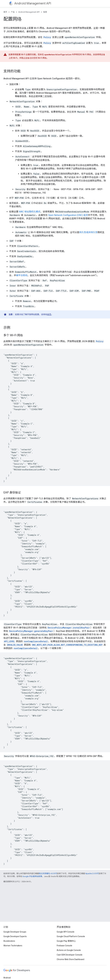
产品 (13, 12)
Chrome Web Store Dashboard (70, 959)
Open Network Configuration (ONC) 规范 (68, 215)
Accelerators (9, 941)
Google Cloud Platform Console (71, 936)
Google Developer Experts (15, 936)
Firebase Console (64, 946)
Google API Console (66, 932)
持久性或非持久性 (88, 232)
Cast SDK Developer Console (70, 955)
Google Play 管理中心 (66, 941)
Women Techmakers (13, 946)
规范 (49, 314)
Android (7, 978)
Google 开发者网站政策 (32, 876)
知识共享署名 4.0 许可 (48, 873)
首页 (5, 12)
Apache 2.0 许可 (92, 873)
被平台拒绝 (22, 275)
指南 (45, 12)
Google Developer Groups (15, 932)
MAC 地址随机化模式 (30, 212)
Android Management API (33, 3)
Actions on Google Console (69, 950)
